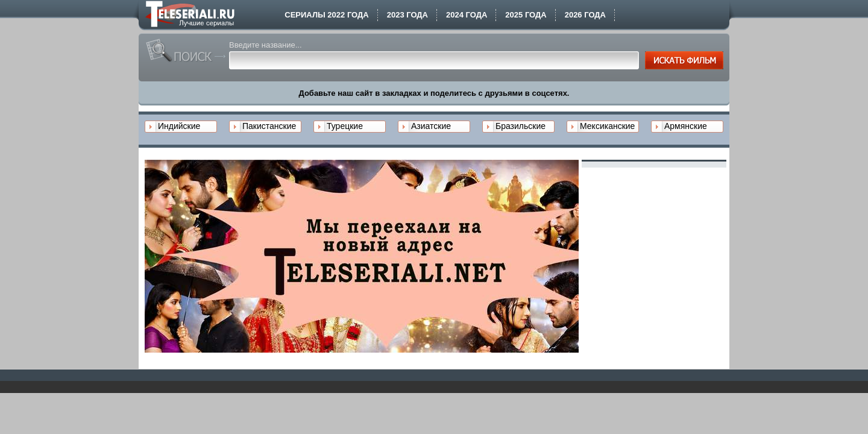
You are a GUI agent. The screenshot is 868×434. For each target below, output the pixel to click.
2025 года (526, 15)
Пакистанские (269, 126)
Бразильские (520, 126)
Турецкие (345, 126)
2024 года (467, 15)
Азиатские (431, 126)
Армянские (686, 126)
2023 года (407, 15)
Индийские (179, 126)
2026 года (585, 15)
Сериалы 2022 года (326, 15)
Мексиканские (607, 126)
